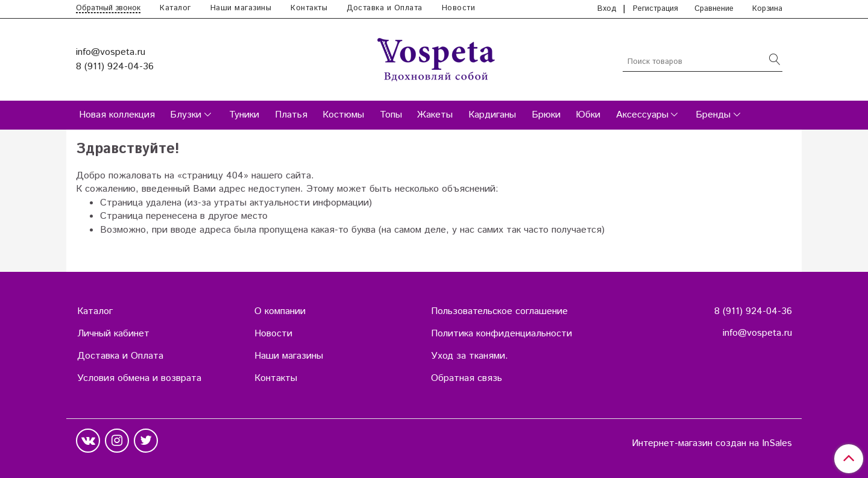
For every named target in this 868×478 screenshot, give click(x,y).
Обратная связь (467, 378)
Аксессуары (642, 115)
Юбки (588, 115)
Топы (391, 115)
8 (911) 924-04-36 (115, 67)
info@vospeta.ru (111, 52)
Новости (459, 8)
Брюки (546, 115)
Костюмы (343, 115)
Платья (291, 115)
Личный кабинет (113, 334)
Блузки (186, 115)
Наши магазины (241, 8)
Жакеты (435, 115)
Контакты (309, 8)
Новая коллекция (117, 115)
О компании (280, 311)
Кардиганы (492, 115)
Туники (244, 115)
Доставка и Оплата (385, 8)
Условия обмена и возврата (139, 378)
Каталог (175, 8)
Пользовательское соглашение (499, 311)
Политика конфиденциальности (502, 334)
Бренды (713, 115)
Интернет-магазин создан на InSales (712, 444)
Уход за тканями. (470, 356)
